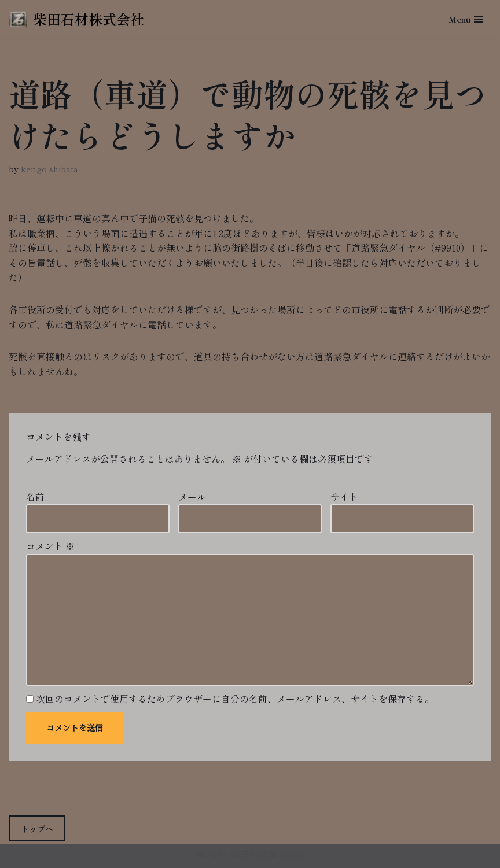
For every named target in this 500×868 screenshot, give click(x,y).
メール (192, 497)
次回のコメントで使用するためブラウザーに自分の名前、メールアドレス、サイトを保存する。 (235, 699)
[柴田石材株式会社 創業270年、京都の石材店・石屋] (76, 19)
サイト (344, 497)
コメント (50, 546)
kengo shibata (49, 169)
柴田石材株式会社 (267, 855)
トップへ (37, 829)
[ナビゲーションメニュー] (466, 19)
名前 (35, 497)
